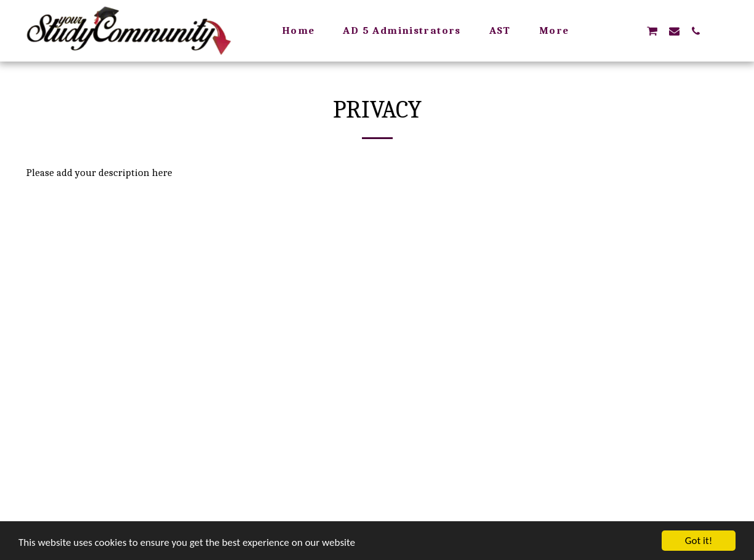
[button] (630, 31)
